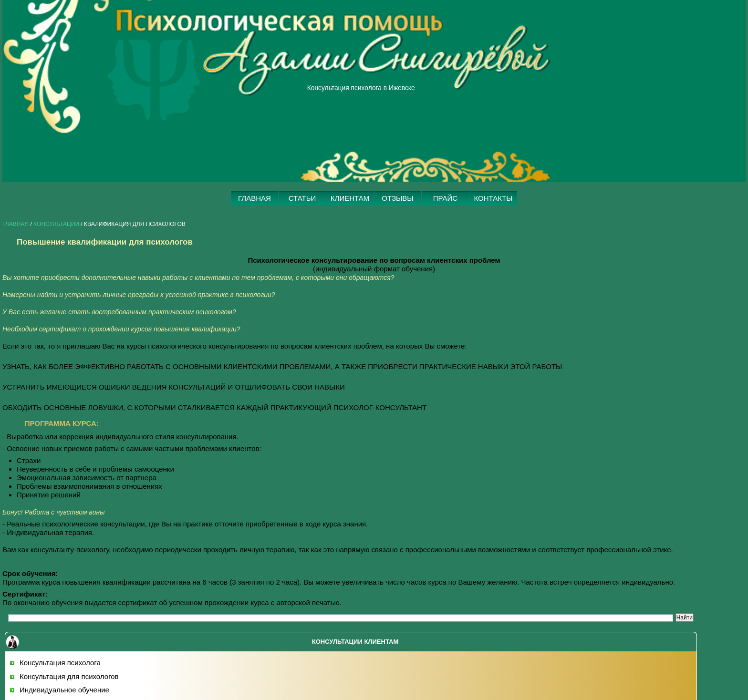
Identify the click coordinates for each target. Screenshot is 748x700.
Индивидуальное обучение (64, 690)
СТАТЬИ (302, 198)
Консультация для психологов (69, 676)
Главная (16, 224)
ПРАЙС (445, 198)
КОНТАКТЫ (493, 198)
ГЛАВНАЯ (255, 198)
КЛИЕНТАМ (350, 198)
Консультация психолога (60, 663)
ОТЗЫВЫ (397, 198)
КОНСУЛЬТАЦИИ (56, 224)
